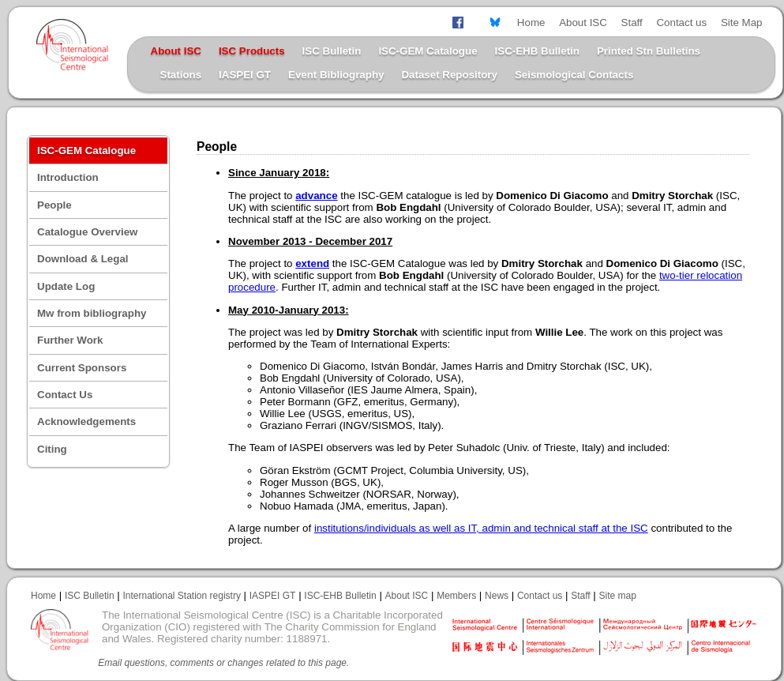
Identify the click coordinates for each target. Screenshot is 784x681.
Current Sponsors (82, 368)
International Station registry (181, 596)
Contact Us (65, 395)
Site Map (742, 23)
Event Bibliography (336, 75)
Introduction (68, 177)
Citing (52, 449)
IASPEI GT (245, 75)
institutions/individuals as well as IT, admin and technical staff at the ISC (481, 528)
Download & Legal (83, 259)
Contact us (681, 23)
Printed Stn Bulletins (649, 51)
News (497, 596)
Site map (618, 596)
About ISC (583, 23)
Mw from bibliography (92, 313)
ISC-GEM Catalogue (428, 51)
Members (456, 596)
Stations (181, 75)
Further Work (70, 340)
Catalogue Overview (87, 232)
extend (312, 263)
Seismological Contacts (574, 75)
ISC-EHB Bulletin (537, 51)
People (54, 205)
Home (531, 23)
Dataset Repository (449, 75)
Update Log (66, 286)
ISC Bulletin (332, 51)
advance (316, 196)
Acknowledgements (86, 421)
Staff (632, 23)
